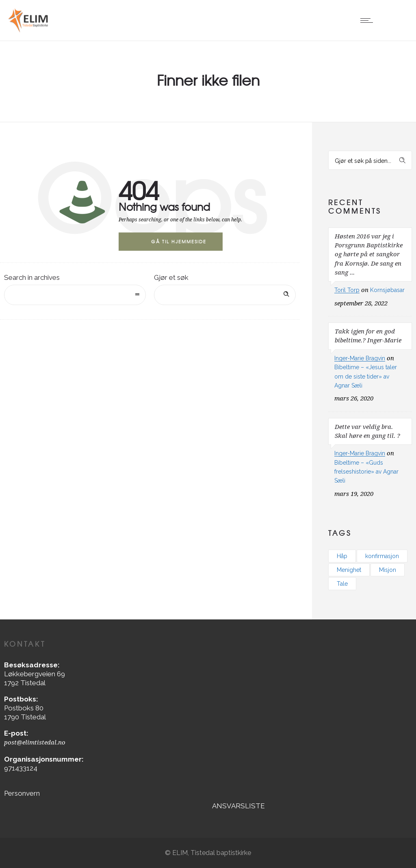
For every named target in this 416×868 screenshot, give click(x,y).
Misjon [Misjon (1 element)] (388, 570)
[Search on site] (225, 295)
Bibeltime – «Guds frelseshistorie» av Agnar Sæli (366, 472)
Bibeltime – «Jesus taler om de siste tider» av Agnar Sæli (366, 376)
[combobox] (75, 295)
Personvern (22, 793)
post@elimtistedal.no (35, 742)
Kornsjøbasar (387, 290)
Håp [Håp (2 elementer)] (342, 556)
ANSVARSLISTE (238, 806)
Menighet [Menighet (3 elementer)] (349, 570)
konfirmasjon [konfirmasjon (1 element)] (382, 556)
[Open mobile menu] (368, 20)
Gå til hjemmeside (179, 241)
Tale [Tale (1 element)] (342, 584)
